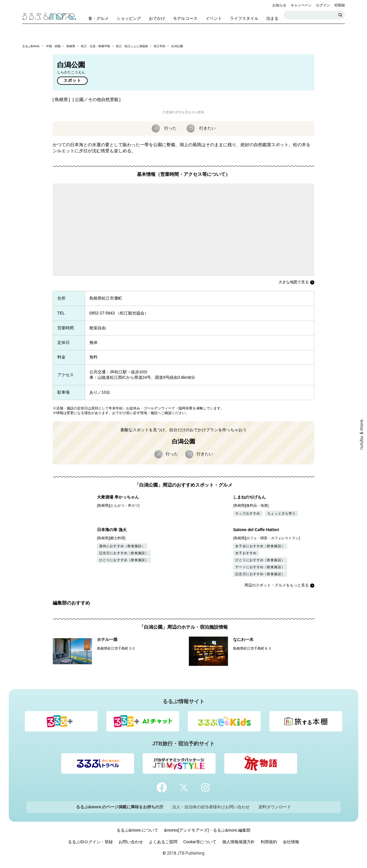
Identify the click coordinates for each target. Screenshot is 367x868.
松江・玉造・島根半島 (96, 46)
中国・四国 (53, 46)
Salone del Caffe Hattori (256, 530)
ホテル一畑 (107, 639)
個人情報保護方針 (239, 842)
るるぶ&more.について (137, 830)
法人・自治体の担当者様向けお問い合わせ (211, 807)
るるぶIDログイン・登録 (90, 842)
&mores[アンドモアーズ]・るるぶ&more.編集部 (207, 830)
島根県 (71, 46)
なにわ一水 (243, 639)
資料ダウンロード (275, 807)
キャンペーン (301, 5)
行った (170, 128)
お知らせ (279, 5)
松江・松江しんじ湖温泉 (132, 46)
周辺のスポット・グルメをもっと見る (277, 585)
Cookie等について (200, 842)
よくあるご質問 (163, 842)
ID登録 (340, 5)
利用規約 (269, 842)
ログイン (323, 5)
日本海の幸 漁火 (112, 530)
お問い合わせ (131, 842)
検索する (340, 15)
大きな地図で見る (294, 282)
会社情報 (291, 842)
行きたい (207, 128)
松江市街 (160, 46)
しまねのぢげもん (249, 497)
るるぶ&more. (31, 46)
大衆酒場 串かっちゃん (118, 497)
